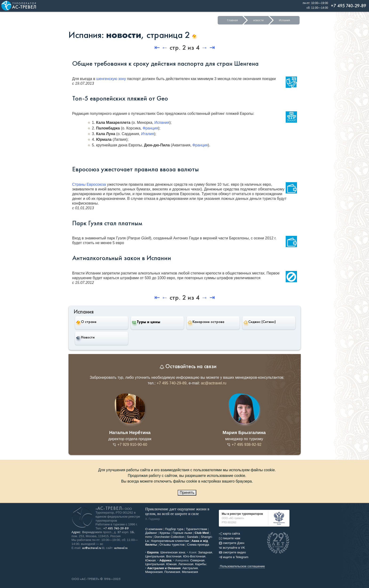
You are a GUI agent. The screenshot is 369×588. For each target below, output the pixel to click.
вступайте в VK (232, 548)
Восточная (174, 556)
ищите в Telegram (234, 557)
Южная (150, 560)
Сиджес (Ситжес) (260, 322)
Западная (205, 552)
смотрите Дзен (232, 543)
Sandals (193, 537)
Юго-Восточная (194, 556)
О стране (86, 322)
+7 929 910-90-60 (130, 445)
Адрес (76, 532)
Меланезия (190, 572)
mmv (149, 537)
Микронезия (154, 572)
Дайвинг (151, 533)
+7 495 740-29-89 (172, 383)
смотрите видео (232, 552)
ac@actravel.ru (214, 383)
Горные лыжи (182, 533)
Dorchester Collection (170, 537)
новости (258, 20)
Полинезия (172, 572)
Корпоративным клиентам (170, 541)
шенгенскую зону (111, 79)
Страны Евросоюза (89, 184)
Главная (233, 20)
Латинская (186, 564)
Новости (85, 337)
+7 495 (116, 528)
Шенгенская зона (173, 552)
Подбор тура (174, 529)
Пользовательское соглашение (242, 566)
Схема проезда (198, 545)
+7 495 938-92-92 (244, 445)
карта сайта (229, 534)
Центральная (155, 556)
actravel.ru (121, 548)
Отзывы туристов (172, 545)
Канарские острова (206, 322)
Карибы (201, 564)
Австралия (190, 568)
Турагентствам (197, 529)
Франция (150, 128)
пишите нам (229, 538)
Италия (148, 134)
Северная (198, 560)
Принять (187, 493)
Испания (285, 20)
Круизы (165, 533)
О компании (154, 529)
